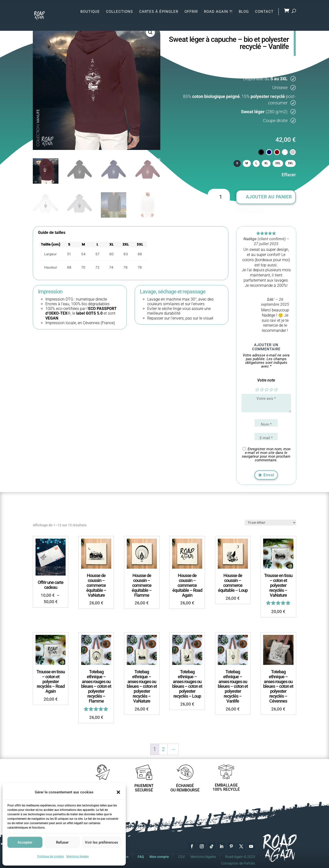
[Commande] (270, 520)
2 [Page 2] (163, 747)
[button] (118, 792)
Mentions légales (78, 856)
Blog (244, 11)
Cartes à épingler (159, 11)
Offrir (191, 11)
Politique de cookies (51, 856)
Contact (264, 11)
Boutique (90, 11)
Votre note (266, 380)
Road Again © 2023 (240, 854)
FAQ (141, 854)
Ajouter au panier (269, 197)
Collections (119, 11)
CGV (182, 854)
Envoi (269, 473)
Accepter (25, 842)
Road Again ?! (218, 11)
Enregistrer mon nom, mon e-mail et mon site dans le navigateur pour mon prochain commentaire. (266, 455)
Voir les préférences (101, 842)
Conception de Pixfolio (238, 861)
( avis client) (281, 210)
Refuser (62, 842)
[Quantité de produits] (219, 197)
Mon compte (159, 854)
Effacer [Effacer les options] (289, 175)
